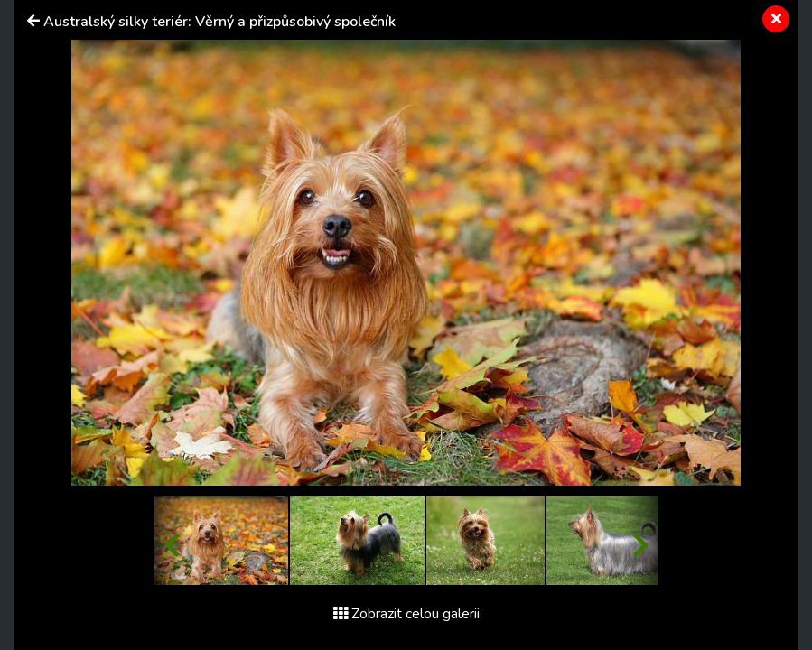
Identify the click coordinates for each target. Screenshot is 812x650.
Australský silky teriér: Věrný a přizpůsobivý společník (219, 22)
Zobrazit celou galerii (406, 614)
